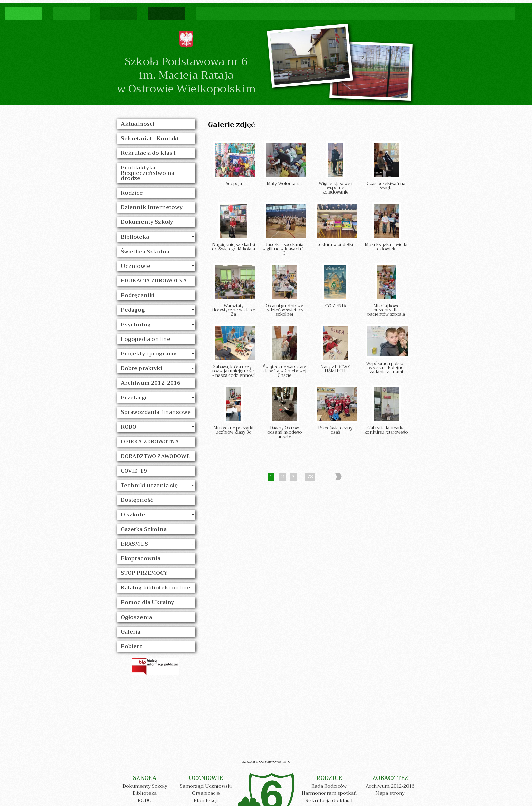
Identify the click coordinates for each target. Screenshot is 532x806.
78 (310, 477)
